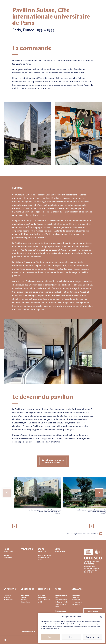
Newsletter (93, 611)
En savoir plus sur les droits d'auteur (85, 534)
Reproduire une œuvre (43, 559)
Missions (7, 597)
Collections (44, 589)
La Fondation (11, 589)
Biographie (25, 595)
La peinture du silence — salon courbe (53, 461)
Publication (76, 595)
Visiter (58, 589)
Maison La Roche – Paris (61, 596)
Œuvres (24, 597)
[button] (101, 616)
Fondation (8, 595)
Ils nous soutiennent (8, 556)
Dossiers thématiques (25, 601)
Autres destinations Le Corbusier (60, 611)
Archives (41, 602)
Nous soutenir (8, 550)
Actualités (77, 589)
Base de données (44, 600)
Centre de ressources (42, 596)
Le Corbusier (27, 589)
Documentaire (77, 602)
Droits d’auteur (42, 550)
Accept (50, 637)
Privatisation (28, 549)
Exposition (75, 597)
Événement (76, 600)
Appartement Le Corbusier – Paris (61, 601)
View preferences (92, 637)
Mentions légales (29, 632)
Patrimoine (76, 604)
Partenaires (8, 600)
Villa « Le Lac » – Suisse (61, 605)
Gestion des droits (44, 555)
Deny (71, 637)
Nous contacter (60, 550)
